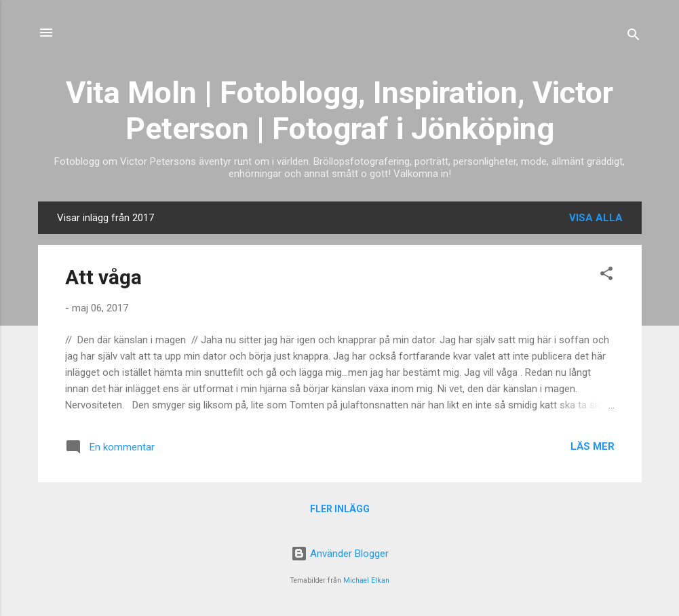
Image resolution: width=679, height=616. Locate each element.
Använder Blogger (340, 554)
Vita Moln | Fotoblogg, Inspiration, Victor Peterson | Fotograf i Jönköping (339, 111)
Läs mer (593, 446)
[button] (606, 276)
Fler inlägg (340, 509)
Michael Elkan (366, 580)
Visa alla (596, 218)
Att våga (103, 277)
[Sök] (634, 37)
